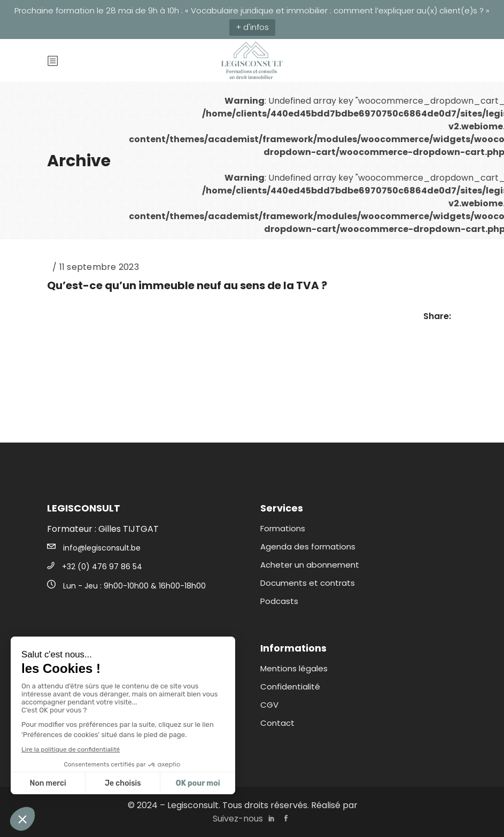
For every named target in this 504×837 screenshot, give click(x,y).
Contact (277, 723)
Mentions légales (294, 668)
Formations (283, 528)
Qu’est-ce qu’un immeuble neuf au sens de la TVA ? (187, 285)
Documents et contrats (308, 583)
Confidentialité (290, 687)
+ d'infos (252, 27)
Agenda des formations (308, 547)
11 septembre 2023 (99, 267)
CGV (269, 705)
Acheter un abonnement (310, 565)
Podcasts (279, 601)
